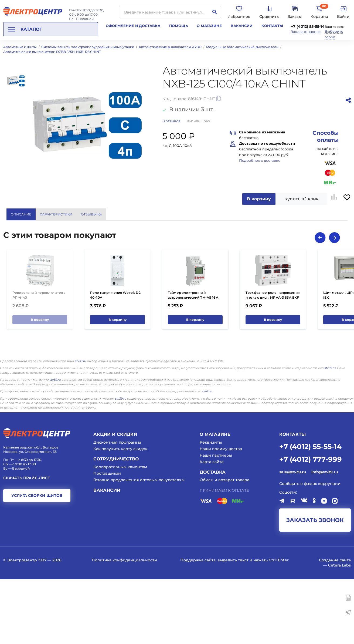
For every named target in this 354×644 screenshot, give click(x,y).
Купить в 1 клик (301, 199)
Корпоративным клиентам (120, 532)
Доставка (213, 537)
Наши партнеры (216, 520)
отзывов (171, 121)
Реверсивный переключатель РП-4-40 (39, 360)
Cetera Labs (339, 630)
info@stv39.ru (325, 537)
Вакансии (242, 26)
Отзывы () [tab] (91, 214)
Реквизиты (211, 507)
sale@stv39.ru (293, 537)
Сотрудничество (116, 524)
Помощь (178, 26)
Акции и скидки (115, 499)
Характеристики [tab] (56, 214)
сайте (207, 456)
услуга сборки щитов (37, 561)
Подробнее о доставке (260, 160)
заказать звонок (315, 585)
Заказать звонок (306, 32)
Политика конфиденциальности (124, 625)
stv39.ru (81, 426)
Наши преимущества (221, 514)
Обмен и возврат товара (224, 545)
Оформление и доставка (133, 26)
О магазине (209, 26)
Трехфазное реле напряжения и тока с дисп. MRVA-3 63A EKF (273, 360)
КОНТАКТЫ (292, 499)
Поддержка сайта (198, 625)
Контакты (272, 26)
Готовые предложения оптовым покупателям (139, 545)
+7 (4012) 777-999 (311, 524)
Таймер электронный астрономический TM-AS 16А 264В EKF (193, 363)
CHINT (274, 235)
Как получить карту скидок (120, 514)
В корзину (259, 199)
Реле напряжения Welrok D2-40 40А (116, 360)
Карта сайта (212, 527)
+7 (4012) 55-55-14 (308, 26)
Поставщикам (107, 538)
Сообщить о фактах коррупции (310, 548)
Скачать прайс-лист (27, 543)
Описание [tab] (21, 214)
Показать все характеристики (300, 214)
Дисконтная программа (117, 507)
